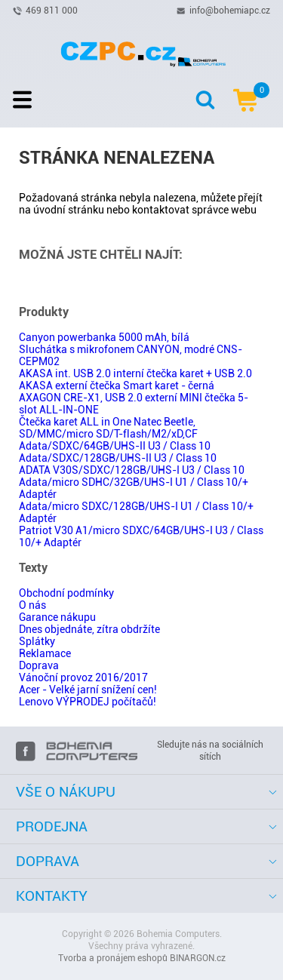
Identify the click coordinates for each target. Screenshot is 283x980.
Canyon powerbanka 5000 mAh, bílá (104, 337)
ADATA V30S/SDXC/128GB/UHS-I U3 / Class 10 (132, 470)
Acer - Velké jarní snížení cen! (88, 690)
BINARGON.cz (198, 958)
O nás (32, 605)
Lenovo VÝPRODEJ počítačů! (88, 702)
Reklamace (45, 653)
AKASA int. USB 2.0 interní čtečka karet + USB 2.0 (135, 373)
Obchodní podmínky (66, 593)
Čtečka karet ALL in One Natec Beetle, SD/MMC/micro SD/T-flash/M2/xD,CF (108, 428)
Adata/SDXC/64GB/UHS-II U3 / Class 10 (115, 446)
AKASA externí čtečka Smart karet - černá (117, 386)
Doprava (39, 665)
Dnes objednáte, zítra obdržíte (89, 629)
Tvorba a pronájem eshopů (113, 958)
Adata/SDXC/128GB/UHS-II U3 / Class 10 (118, 458)
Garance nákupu (57, 617)
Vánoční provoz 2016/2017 (83, 677)
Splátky (37, 641)
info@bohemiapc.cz (230, 10)
